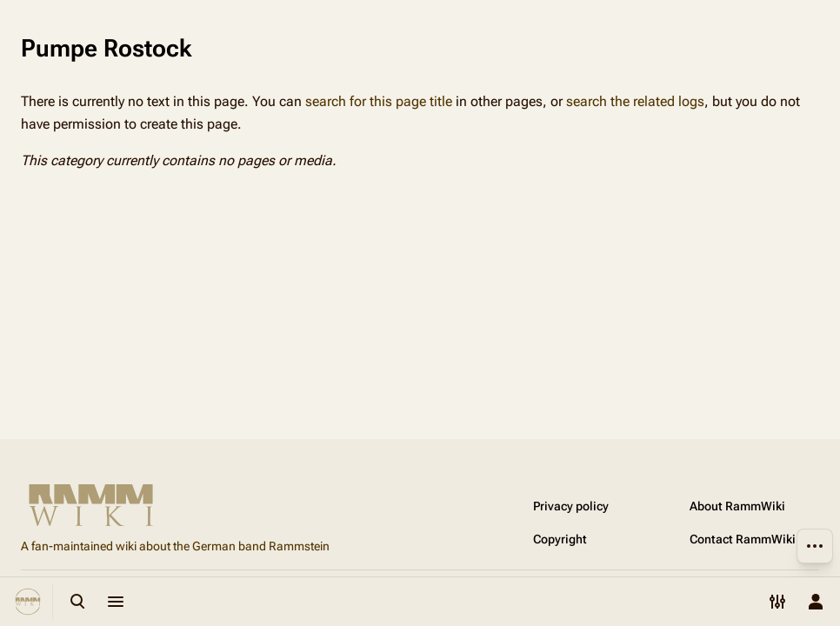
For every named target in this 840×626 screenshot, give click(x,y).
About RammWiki (737, 506)
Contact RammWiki (743, 539)
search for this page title (379, 101)
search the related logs (635, 101)
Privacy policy (571, 506)
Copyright (560, 539)
